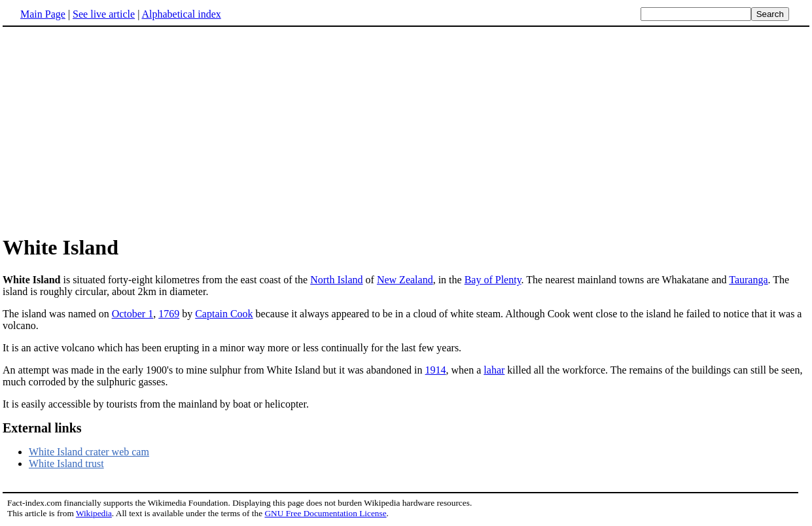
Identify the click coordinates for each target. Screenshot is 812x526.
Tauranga (748, 280)
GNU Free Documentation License (325, 513)
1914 (436, 370)
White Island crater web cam (89, 452)
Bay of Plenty (493, 280)
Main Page (43, 14)
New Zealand (405, 280)
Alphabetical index (181, 14)
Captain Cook (224, 314)
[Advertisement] (113, 130)
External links (42, 428)
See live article (104, 14)
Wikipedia (94, 513)
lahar (494, 370)
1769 (169, 314)
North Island (336, 280)
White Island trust (66, 464)
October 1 (133, 314)
